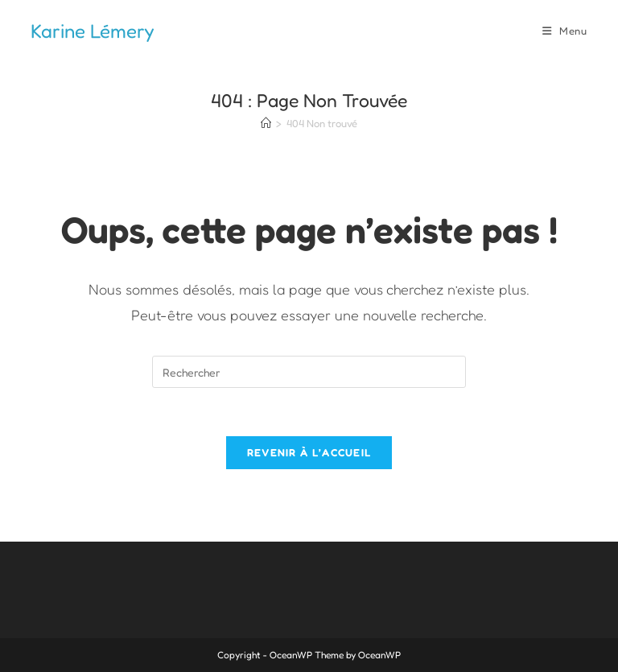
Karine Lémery (93, 31)
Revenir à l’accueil (309, 452)
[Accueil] (266, 123)
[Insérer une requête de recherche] (309, 372)
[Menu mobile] (565, 31)
